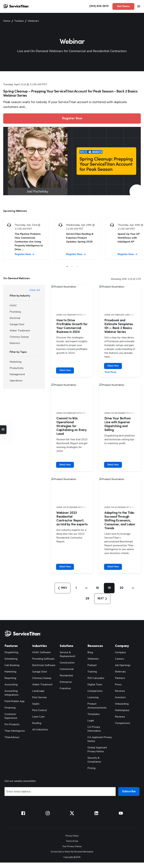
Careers (119, 638)
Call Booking (11, 645)
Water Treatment (41, 664)
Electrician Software (43, 645)
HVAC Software (41, 632)
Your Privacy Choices (72, 821)
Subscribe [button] (130, 767)
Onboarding (121, 683)
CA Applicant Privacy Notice (99, 719)
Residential (66, 655)
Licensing (93, 677)
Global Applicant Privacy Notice (96, 729)
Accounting (11, 664)
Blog (90, 632)
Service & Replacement (67, 634)
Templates (93, 693)
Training (92, 651)
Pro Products (11, 700)
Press (118, 664)
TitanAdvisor (11, 713)
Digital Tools (94, 664)
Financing (10, 687)
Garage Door (39, 651)
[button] (63, 568)
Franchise (65, 668)
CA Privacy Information (94, 708)
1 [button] (77, 568)
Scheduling (10, 638)
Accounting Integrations (11, 672)
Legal (90, 700)
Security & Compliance (100, 737)
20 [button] (123, 568)
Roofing (36, 702)
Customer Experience (16, 693)
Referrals (120, 651)
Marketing (10, 651)
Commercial (66, 648)
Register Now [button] (72, 114)
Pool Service (39, 677)
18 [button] (98, 568)
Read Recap (110, 363)
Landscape (38, 670)
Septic (35, 683)
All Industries (39, 709)
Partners (119, 657)
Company (120, 632)
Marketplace (121, 690)
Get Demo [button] (124, 6)
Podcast (91, 645)
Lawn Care (38, 696)
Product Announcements (96, 685)
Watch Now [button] (113, 358)
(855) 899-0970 (102, 6)
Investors (120, 677)
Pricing (91, 744)
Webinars (92, 638)
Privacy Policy (72, 811)
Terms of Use (72, 816)
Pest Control (39, 690)
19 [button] (110, 568)
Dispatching (11, 632)
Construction (66, 642)
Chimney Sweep (41, 657)
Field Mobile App (14, 681)
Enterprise (65, 661)
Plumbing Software (42, 638)
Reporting (10, 657)
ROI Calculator (95, 657)
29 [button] (87, 578)
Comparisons (94, 670)
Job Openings (122, 645)
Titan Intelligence (14, 706)
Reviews (119, 670)
